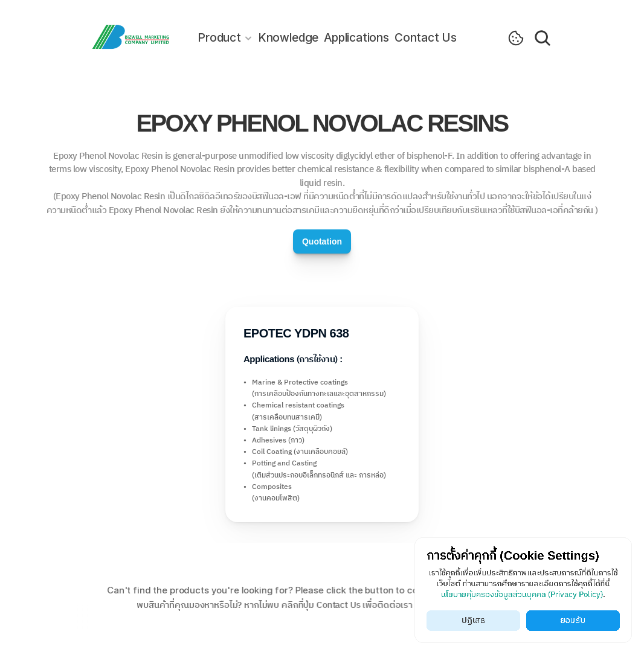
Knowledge (288, 38)
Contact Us (426, 38)
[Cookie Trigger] (516, 38)
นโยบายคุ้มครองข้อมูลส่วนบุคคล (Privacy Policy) (522, 595)
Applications (356, 38)
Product (219, 38)
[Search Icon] (543, 38)
